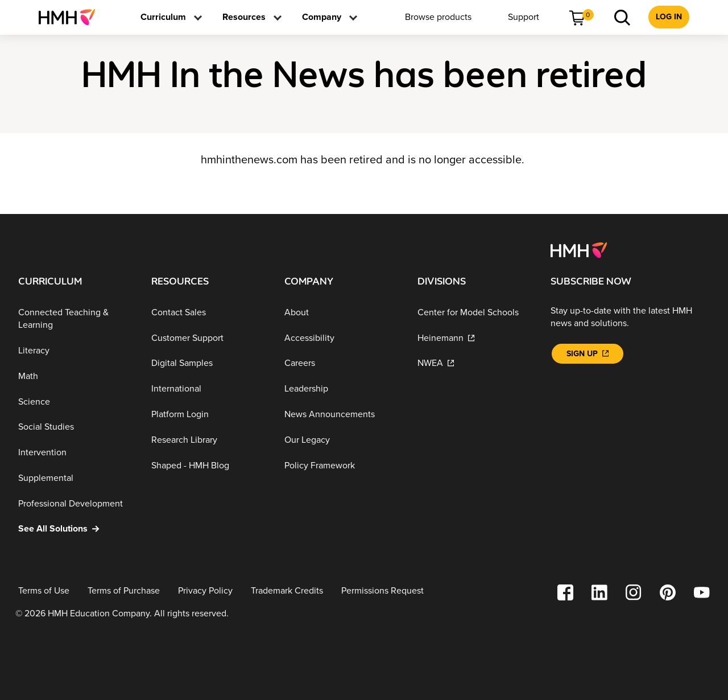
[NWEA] (475, 363)
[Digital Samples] (209, 363)
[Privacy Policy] (205, 591)
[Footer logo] (579, 249)
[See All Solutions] (76, 529)
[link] (71, 17)
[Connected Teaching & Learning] (76, 319)
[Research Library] (209, 440)
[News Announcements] (342, 415)
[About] (342, 313)
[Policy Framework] (342, 465)
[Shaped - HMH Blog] (209, 465)
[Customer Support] (209, 338)
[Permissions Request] (382, 591)
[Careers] (342, 363)
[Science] (76, 402)
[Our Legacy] (342, 440)
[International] (209, 389)
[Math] (76, 376)
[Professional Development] (76, 503)
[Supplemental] (76, 478)
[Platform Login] (209, 415)
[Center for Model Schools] (475, 313)
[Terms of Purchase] (124, 591)
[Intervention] (76, 453)
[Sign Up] (588, 354)
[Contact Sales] (209, 313)
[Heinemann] (475, 338)
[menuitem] (71, 17)
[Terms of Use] (44, 591)
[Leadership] (342, 389)
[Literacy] (76, 351)
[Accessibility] (342, 338)
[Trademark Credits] (287, 591)
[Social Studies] (76, 427)
